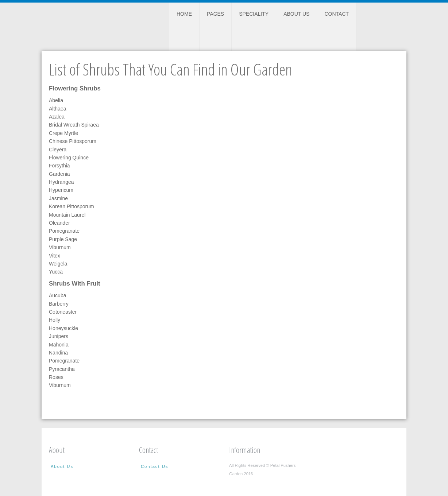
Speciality (254, 14)
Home (184, 14)
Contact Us (155, 466)
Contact (337, 14)
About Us (296, 14)
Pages (215, 14)
